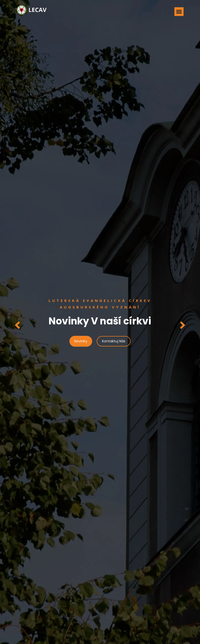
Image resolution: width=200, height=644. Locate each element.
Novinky (81, 341)
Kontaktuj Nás (114, 341)
